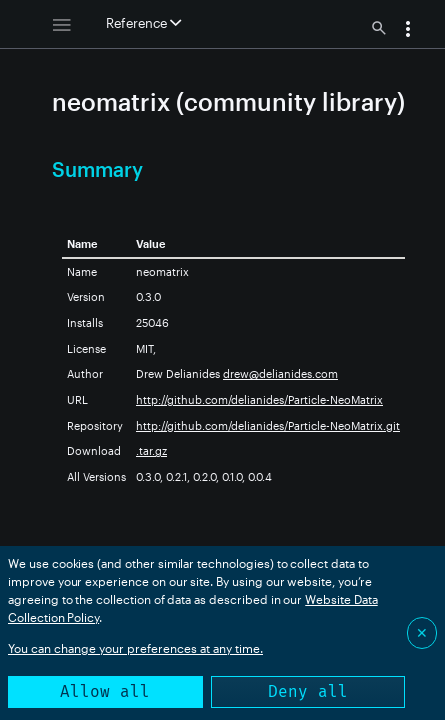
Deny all (308, 691)
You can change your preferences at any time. (135, 648)
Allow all (105, 691)
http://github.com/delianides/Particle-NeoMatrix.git (268, 425)
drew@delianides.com (280, 373)
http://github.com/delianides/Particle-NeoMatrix (259, 399)
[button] (408, 31)
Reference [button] (143, 23)
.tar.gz (151, 450)
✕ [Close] (422, 632)
